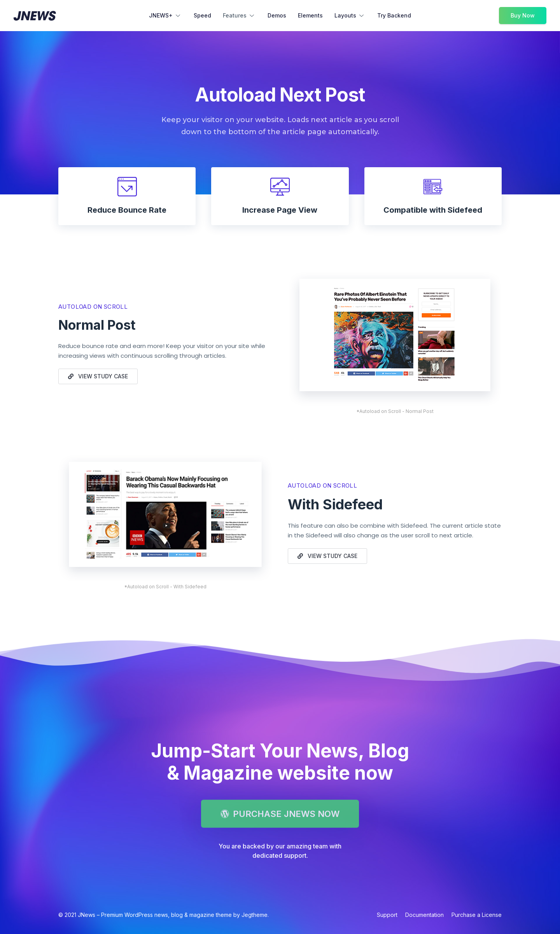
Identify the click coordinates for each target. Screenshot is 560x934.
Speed (202, 15)
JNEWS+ (165, 16)
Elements (310, 15)
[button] (98, 376)
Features (239, 16)
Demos (277, 15)
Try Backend (394, 15)
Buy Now (523, 15)
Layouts (350, 16)
